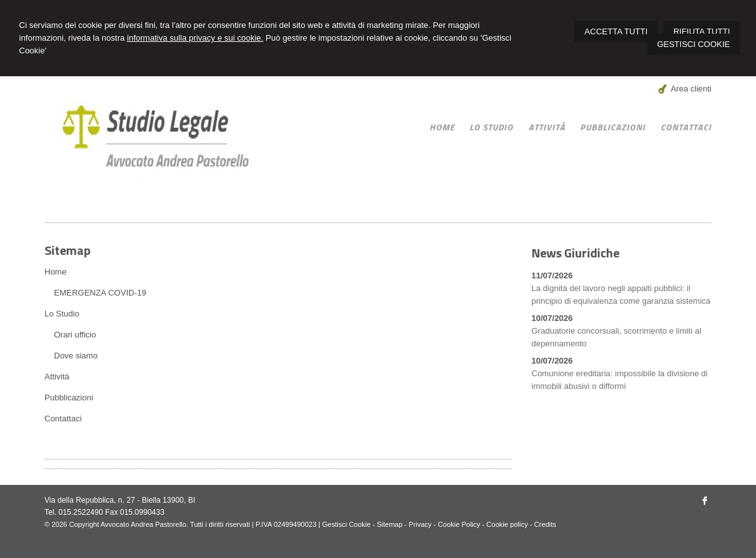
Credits (545, 524)
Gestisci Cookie (346, 524)
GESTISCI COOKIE (693, 44)
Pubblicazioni (69, 398)
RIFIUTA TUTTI (702, 31)
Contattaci (63, 418)
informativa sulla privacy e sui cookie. (195, 38)
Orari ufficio (75, 335)
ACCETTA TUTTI (616, 31)
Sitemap (389, 524)
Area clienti (691, 89)
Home (56, 272)
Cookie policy (507, 524)
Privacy (420, 524)
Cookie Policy (459, 524)
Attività (57, 377)
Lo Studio (62, 314)
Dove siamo (76, 356)
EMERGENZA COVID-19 (100, 293)
